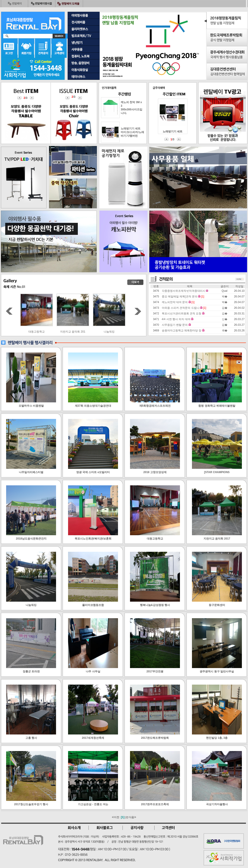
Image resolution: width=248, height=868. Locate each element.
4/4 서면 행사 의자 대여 (176, 319)
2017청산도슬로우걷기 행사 (31, 804)
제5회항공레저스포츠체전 (155, 406)
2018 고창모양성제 (155, 472)
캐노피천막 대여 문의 (175, 302)
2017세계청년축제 (93, 738)
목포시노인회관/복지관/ (36, 332)
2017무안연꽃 (155, 671)
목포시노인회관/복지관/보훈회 (93, 539)
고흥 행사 (31, 738)
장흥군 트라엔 (31, 671)
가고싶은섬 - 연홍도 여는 (93, 804)
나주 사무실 (93, 671)
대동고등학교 (73, 332)
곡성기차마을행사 (217, 804)
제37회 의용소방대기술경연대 (93, 406)
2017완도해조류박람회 (155, 738)
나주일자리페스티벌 (31, 472)
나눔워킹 (31, 605)
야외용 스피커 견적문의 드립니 (181, 308)
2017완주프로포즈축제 (155, 804)
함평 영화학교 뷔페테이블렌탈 (217, 406)
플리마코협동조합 (93, 605)
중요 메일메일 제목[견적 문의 (180, 297)
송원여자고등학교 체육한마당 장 (182, 331)
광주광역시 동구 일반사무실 (217, 671)
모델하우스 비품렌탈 (31, 406)
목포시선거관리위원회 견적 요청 (182, 314)
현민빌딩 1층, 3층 (217, 738)
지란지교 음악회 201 (109, 332)
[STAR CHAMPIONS (217, 472)
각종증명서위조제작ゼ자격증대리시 (184, 291)
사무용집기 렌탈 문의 (175, 325)
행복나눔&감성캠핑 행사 (155, 605)
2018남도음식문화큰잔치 (31, 539)
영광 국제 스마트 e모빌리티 (93, 472)
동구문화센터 (217, 605)
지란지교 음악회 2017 (217, 539)
